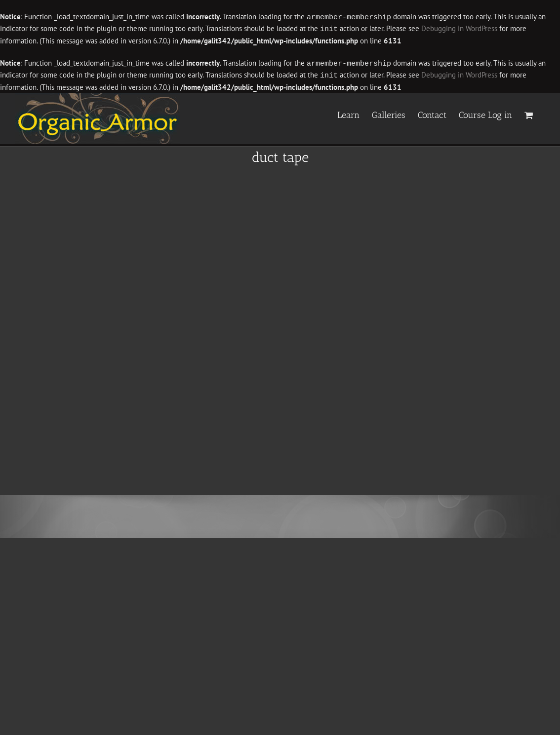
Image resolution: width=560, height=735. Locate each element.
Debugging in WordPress (459, 28)
